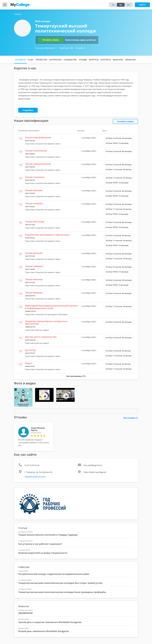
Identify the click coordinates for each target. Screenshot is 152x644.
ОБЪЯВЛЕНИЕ (26, 613)
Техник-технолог (34, 203)
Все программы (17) (76, 376)
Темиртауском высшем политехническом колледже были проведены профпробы (62, 592)
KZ (113, 5)
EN (128, 5)
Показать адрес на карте (35, 476)
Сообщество (70, 60)
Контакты (106, 60)
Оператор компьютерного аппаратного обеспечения (46, 323)
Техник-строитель (35, 177)
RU (121, 5)
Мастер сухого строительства (41, 337)
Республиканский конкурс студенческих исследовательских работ (54, 574)
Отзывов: (80, 48)
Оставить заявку (51, 40)
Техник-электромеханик (38, 137)
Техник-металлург (35, 222)
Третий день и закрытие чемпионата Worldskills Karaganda (50, 622)
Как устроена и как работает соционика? (40, 544)
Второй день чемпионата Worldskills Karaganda (44, 631)
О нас (31, 60)
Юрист (29, 363)
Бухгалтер (30, 350)
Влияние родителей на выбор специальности (43, 553)
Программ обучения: (46, 48)
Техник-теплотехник (36, 151)
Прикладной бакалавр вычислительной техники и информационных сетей (51, 307)
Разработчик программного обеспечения (47, 235)
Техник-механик (34, 190)
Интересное (56, 60)
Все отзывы (131, 418)
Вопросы (94, 60)
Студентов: (66, 48)
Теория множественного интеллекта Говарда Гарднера (48, 535)
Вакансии (118, 60)
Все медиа (76, 411)
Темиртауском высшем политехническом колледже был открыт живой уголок (60, 583)
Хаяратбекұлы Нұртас (38, 429)
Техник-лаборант (34, 266)
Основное (20, 60)
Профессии (41, 60)
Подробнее (28, 110)
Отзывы (83, 60)
